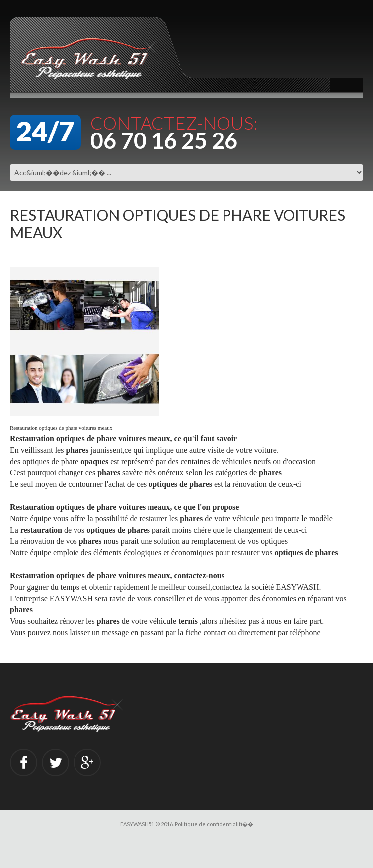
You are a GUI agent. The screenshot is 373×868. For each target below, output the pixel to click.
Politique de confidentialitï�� (214, 824)
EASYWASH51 (137, 824)
